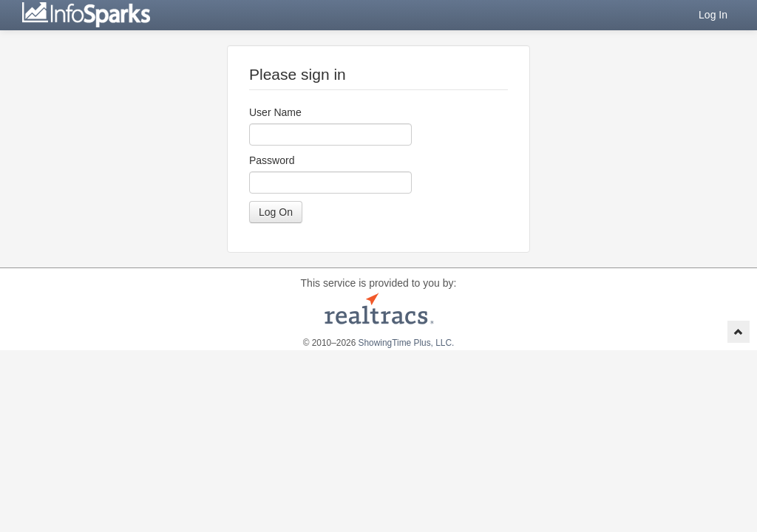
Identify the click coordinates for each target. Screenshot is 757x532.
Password (272, 160)
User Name (275, 112)
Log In (713, 15)
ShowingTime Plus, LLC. (407, 343)
